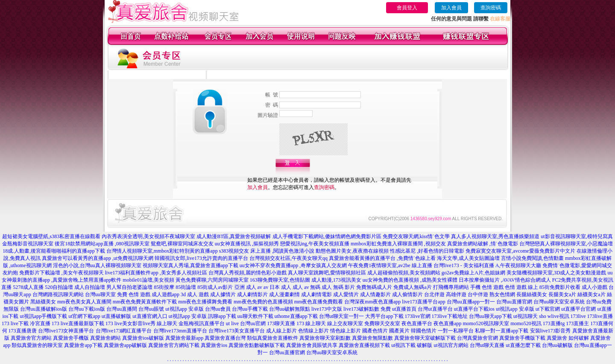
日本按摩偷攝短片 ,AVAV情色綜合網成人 (505, 280)
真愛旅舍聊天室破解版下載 (425, 338)
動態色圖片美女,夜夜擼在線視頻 (352, 251)
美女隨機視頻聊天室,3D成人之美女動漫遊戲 (556, 273)
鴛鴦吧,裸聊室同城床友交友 (182, 244)
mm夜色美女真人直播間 (84, 302)
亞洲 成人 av (248, 287)
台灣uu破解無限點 (290, 309)
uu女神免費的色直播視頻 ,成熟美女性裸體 (410, 280)
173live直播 (600, 316)
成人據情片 (223, 294)
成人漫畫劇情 (284, 294)
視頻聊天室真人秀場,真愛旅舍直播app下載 (190, 265)
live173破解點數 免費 (367, 309)
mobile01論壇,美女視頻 (148, 280)
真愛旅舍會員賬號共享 (312, 345)
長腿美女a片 (562, 294)
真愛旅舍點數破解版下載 (257, 345)
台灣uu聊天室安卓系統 (559, 302)
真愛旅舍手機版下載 (522, 338)
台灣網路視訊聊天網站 (58, 294)
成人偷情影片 (407, 294)
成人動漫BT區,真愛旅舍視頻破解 (234, 236)
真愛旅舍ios (214, 345)
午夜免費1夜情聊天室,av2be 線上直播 (390, 265)
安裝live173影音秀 (551, 331)
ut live (232, 323)
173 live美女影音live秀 (130, 323)
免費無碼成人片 (374, 287)
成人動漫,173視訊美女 (336, 280)
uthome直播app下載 (296, 316)
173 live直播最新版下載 (78, 323)
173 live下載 (15, 323)
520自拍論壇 (59, 287)
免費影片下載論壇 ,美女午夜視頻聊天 (61, 273)
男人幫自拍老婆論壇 (129, 287)
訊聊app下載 (222, 316)
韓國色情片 (424, 331)
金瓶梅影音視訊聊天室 (28, 244)
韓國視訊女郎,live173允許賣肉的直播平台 (201, 258)
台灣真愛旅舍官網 (477, 338)
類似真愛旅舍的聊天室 (37, 345)
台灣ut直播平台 (435, 309)
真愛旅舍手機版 (71, 338)
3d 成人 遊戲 (195, 294)
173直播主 (577, 323)
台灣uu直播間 (122, 309)
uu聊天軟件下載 (255, 316)
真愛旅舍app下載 (83, 345)
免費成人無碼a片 (412, 287)
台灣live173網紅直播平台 (124, 331)
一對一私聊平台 (456, 331)
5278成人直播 (28, 287)
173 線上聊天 (311, 323)
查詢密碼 (491, 8)
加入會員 (451, 8)
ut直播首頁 (404, 309)
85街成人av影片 (215, 287)
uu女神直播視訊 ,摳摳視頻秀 (247, 244)
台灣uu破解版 (557, 345)
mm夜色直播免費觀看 (319, 302)
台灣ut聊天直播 (487, 345)
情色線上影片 (346, 331)
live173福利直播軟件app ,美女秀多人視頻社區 (156, 273)
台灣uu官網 (253, 323)
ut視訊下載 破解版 (412, 345)
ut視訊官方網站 (451, 345)
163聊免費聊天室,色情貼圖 (280, 280)
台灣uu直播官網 (514, 302)
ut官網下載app (84, 316)
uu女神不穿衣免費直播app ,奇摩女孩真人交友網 (293, 265)
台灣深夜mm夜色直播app (372, 302)
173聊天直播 (281, 323)
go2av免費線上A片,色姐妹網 (473, 273)
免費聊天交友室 (382, 323)
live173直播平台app (423, 302)
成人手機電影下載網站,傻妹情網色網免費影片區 (327, 236)
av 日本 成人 (277, 287)
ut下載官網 (548, 309)
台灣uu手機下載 (250, 309)
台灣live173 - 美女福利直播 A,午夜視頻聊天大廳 (488, 265)
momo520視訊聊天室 (486, 323)
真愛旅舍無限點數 (372, 338)
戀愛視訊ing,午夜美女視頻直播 (315, 244)
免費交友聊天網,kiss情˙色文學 (416, 236)
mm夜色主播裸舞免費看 (205, 302)
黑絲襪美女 (43, 302)
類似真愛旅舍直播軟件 (272, 338)
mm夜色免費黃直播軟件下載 (145, 302)
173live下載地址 (450, 316)
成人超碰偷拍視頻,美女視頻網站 (404, 273)
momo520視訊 (526, 323)
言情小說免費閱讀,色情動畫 (532, 258)
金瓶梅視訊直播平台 (202, 323)
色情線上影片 (313, 331)
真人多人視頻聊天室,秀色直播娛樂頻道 (495, 236)
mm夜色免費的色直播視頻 (263, 302)
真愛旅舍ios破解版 (143, 338)
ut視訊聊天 (526, 316)
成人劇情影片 (252, 294)
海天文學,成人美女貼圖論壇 (468, 258)
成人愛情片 (346, 294)
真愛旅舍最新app (184, 338)
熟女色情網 (502, 294)
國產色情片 (375, 331)
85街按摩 (164, 287)
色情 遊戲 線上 (521, 287)
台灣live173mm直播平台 (180, 331)
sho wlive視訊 (554, 316)
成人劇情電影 (316, 294)
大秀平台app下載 (384, 316)
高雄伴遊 (456, 294)
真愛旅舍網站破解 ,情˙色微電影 (483, 244)
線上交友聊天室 (345, 323)
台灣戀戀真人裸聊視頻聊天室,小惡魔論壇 (566, 244)
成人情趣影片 (375, 294)
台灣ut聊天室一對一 (341, 316)
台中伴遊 (478, 294)
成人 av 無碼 (306, 287)
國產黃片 (399, 331)
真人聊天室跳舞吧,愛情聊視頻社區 (327, 273)
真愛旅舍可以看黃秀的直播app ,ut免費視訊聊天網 (98, 258)
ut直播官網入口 (150, 316)
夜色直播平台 (417, 323)
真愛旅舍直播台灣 (225, 338)
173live (578, 316)
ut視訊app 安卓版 (184, 309)
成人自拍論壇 (90, 287)
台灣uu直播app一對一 (471, 302)
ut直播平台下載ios (474, 309)
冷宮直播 (40, 323)
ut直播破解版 (116, 316)
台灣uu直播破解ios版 (44, 309)
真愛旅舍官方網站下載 (174, 345)
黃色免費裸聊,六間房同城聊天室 (212, 280)
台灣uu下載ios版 (87, 309)
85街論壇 (186, 287)
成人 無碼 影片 (338, 287)
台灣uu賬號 (151, 309)
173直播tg (554, 323)
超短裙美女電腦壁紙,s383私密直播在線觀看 (51, 236)
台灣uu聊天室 (100, 294)
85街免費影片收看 (560, 287)
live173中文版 (327, 309)
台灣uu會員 (218, 309)
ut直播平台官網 (578, 309)
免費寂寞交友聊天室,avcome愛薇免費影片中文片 (520, 251)
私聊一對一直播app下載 (502, 331)
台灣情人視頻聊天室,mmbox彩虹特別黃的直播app (162, 251)
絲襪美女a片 (591, 294)
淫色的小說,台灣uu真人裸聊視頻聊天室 (97, 265)
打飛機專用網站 (451, 287)
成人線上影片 (281, 331)
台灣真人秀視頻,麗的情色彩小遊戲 (247, 273)
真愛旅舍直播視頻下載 (364, 345)
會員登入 (407, 8)
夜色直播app (447, 323)
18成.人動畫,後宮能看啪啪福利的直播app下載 (54, 251)
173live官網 (418, 316)
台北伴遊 (434, 294)
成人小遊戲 (594, 287)
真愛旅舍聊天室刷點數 (325, 338)
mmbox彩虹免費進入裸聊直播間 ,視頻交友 (398, 244)
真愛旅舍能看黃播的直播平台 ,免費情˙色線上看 (382, 258)
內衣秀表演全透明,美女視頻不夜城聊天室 (148, 236)
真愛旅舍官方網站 (31, 338)
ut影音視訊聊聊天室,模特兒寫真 (577, 236)
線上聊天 (167, 323)
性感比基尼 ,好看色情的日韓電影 (427, 251)
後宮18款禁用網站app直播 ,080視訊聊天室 (102, 244)
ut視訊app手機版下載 (43, 316)
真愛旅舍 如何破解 (568, 338)
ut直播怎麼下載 (523, 345)
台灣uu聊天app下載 (491, 316)
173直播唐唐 (23, 331)
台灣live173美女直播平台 (237, 331)
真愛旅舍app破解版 (125, 345)
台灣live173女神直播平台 (66, 331)
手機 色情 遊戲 (487, 287)
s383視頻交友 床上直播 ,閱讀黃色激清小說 (267, 251)
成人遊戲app (165, 294)
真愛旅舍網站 (105, 338)
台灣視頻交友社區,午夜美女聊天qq (288, 258)
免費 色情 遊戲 (134, 294)
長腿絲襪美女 (532, 294)
